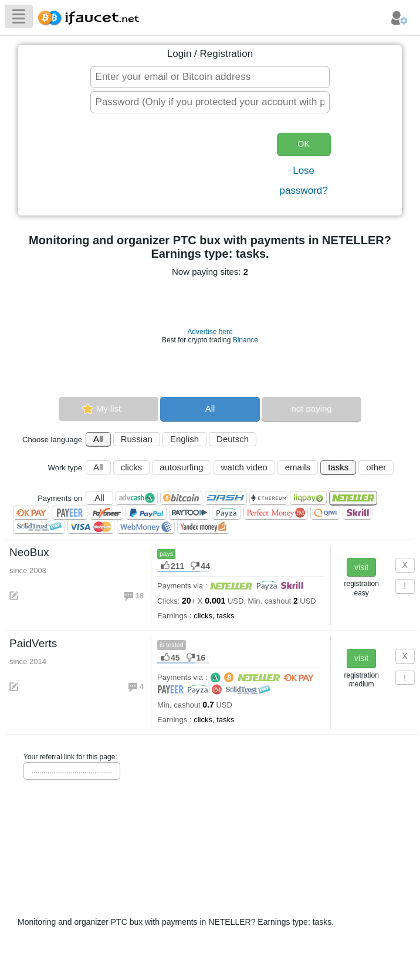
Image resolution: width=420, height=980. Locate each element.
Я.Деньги (203, 527)
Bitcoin (181, 498)
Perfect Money (276, 513)
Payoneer (106, 513)
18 (141, 596)
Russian (137, 439)
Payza (226, 513)
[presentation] (175, 166)
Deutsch (233, 439)
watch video (244, 467)
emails (298, 467)
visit (361, 567)
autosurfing (181, 467)
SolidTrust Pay (39, 527)
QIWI (325, 513)
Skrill (358, 513)
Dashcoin (226, 498)
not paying (311, 408)
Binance (245, 340)
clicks (132, 467)
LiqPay (308, 498)
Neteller (353, 498)
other (376, 467)
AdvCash (137, 498)
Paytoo (189, 513)
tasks (338, 467)
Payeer (70, 513)
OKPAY (31, 513)
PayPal (146, 513)
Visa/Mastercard (91, 527)
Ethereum (268, 498)
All (210, 408)
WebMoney (146, 527)
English (184, 439)
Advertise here (210, 332)
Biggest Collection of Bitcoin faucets (92, 16)
